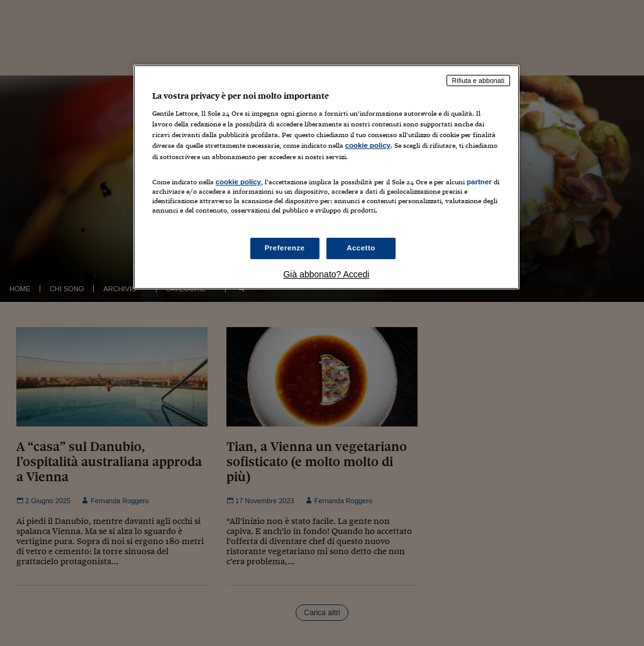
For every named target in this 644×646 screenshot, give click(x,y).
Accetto (361, 248)
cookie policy (368, 145)
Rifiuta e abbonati (479, 81)
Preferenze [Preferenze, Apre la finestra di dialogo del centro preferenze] (285, 248)
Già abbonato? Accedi (326, 274)
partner (479, 182)
